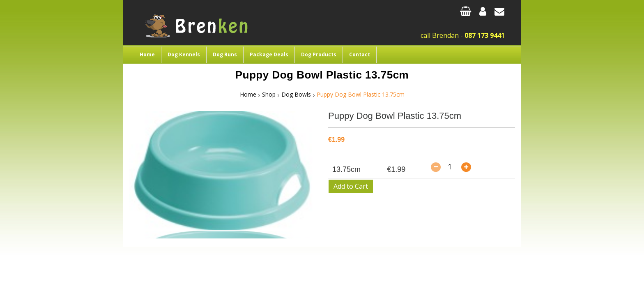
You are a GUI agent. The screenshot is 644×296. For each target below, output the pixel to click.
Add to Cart (351, 186)
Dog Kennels (184, 54)
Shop (269, 94)
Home (147, 54)
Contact (360, 54)
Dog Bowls (296, 94)
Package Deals (269, 54)
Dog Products (319, 54)
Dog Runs (225, 54)
